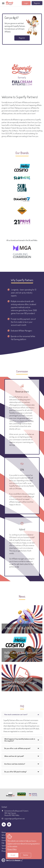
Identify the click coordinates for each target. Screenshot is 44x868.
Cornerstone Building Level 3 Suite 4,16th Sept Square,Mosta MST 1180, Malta (16, 813)
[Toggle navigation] (3, 3)
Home (4, 832)
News (3, 838)
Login (26, 3)
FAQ (3, 843)
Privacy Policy (12, 849)
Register (37, 3)
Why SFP (5, 835)
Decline (26, 855)
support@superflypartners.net (15, 819)
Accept (13, 855)
